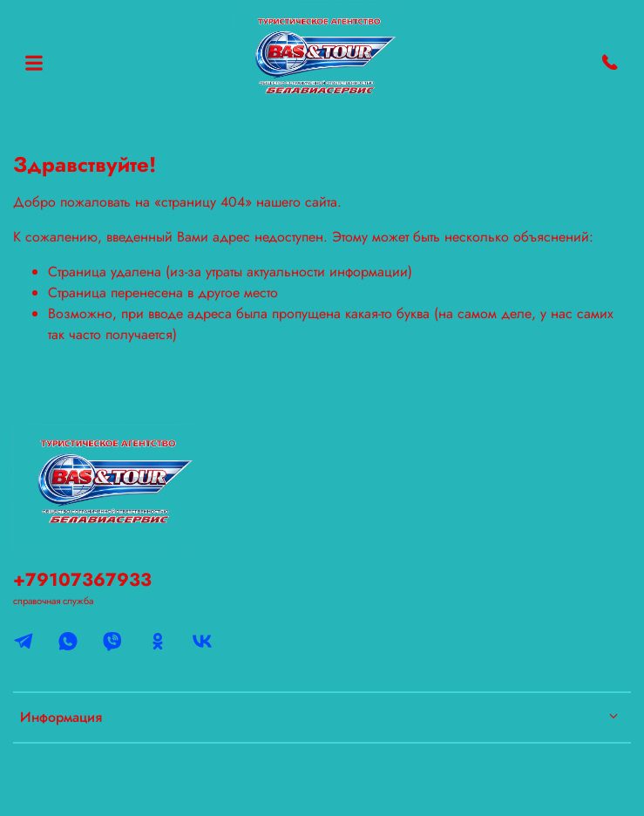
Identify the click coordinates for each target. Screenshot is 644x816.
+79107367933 (82, 580)
